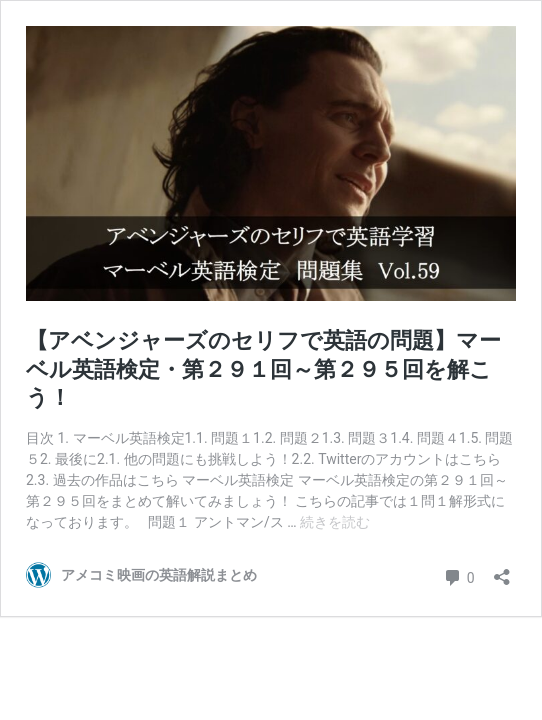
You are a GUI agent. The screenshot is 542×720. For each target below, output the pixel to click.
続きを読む (335, 522)
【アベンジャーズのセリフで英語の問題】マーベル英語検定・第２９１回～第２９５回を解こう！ (263, 369)
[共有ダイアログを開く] (502, 570)
